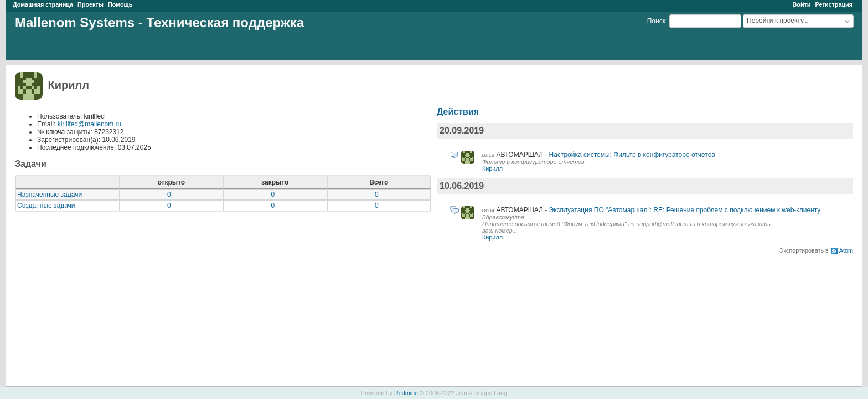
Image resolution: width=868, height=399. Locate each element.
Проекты (91, 4)
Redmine (406, 393)
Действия (458, 112)
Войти (801, 4)
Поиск (656, 21)
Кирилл (492, 168)
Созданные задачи (46, 206)
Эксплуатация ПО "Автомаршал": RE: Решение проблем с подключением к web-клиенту (685, 210)
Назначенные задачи (50, 195)
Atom (846, 250)
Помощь (120, 4)
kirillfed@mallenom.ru (90, 124)
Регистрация (834, 4)
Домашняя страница (43, 4)
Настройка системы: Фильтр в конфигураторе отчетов (632, 155)
